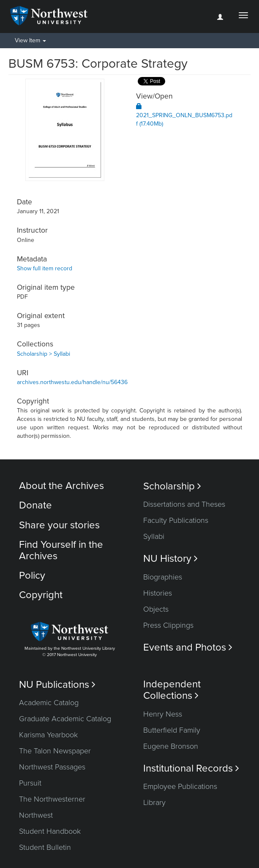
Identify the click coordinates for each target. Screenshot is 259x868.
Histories (158, 593)
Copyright (41, 595)
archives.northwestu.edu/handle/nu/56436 (72, 382)
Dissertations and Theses (184, 504)
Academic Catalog (49, 703)
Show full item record (45, 268)
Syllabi (154, 536)
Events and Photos (188, 647)
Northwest (36, 815)
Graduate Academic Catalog (65, 719)
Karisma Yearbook (48, 735)
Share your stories (59, 525)
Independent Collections (172, 690)
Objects (156, 609)
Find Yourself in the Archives (61, 550)
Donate (35, 505)
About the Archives (61, 486)
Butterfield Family (172, 730)
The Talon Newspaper (55, 751)
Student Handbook (50, 831)
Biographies (163, 577)
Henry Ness (163, 714)
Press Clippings (168, 625)
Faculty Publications (176, 520)
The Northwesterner (52, 799)
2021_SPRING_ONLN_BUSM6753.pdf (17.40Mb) (184, 115)
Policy (32, 575)
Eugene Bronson (171, 746)
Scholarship (172, 486)
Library (154, 802)
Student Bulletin (45, 847)
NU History (170, 559)
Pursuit (30, 783)
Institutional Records (191, 768)
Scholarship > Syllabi (44, 354)
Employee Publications (180, 786)
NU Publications (57, 685)
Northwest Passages (52, 767)
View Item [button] (30, 40)
